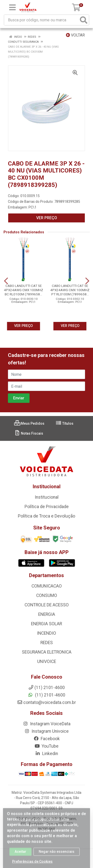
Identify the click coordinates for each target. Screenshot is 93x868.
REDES (47, 643)
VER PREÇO (47, 218)
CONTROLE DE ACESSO (47, 605)
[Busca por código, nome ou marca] (41, 20)
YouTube (46, 746)
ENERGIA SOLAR (46, 624)
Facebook (47, 739)
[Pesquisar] (84, 20)
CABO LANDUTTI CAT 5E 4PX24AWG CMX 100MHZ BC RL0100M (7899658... (24, 290)
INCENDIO (46, 633)
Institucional (47, 497)
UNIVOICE (47, 661)
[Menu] (12, 7)
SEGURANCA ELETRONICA (47, 652)
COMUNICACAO (47, 586)
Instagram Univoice (46, 731)
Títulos (64, 423)
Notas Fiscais (29, 433)
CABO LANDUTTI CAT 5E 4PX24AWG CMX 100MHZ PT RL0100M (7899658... (70, 290)
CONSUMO (47, 595)
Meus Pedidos (29, 423)
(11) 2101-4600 (46, 695)
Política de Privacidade (47, 507)
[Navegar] (6, 281)
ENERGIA (47, 614)
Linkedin (46, 754)
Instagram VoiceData (47, 724)
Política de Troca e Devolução (46, 516)
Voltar (75, 35)
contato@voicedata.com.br (46, 702)
